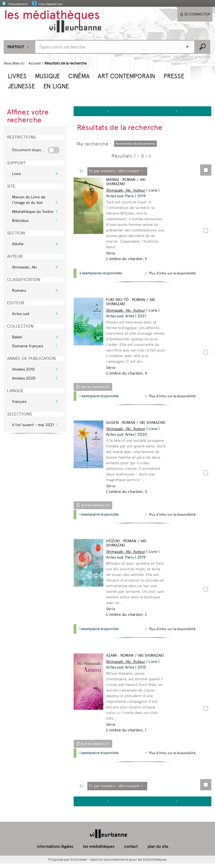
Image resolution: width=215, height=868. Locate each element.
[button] (17, 75)
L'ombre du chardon (125, 259)
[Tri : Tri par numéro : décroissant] (117, 171)
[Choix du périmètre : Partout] (19, 47)
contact (131, 851)
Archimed (79, 864)
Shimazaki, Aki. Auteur (127, 190)
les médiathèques (99, 851)
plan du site (158, 851)
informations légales (55, 851)
